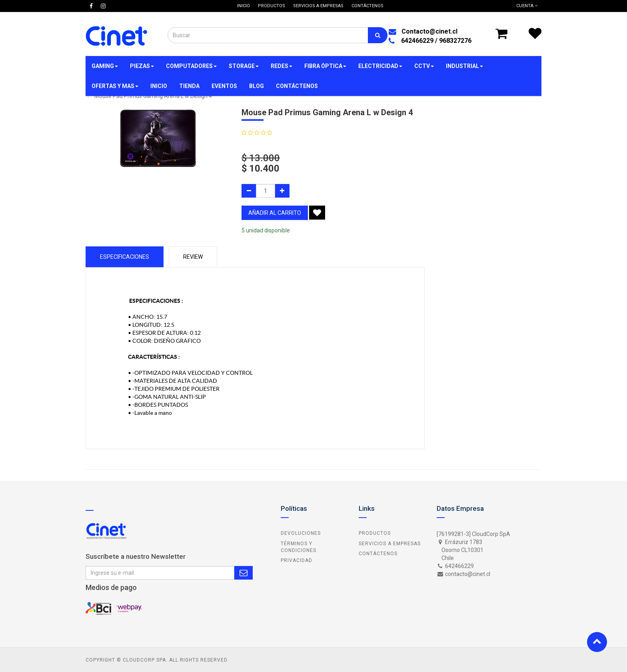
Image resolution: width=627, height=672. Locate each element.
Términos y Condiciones (299, 547)
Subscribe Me (244, 573)
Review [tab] (193, 257)
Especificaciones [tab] (125, 257)
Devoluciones (301, 533)
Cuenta (527, 6)
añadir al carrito (275, 213)
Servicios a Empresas (390, 544)
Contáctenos (378, 554)
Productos (375, 533)
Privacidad (297, 560)
